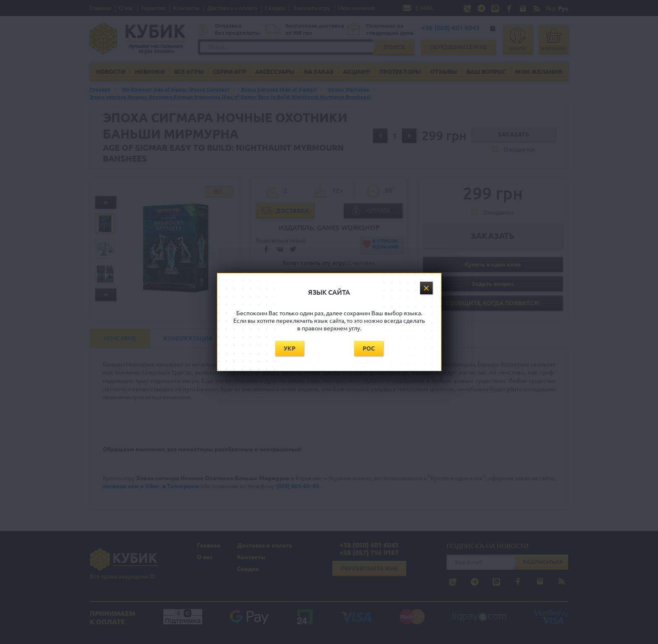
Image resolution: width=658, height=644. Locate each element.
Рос (369, 348)
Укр (290, 348)
